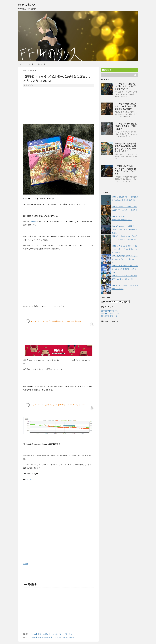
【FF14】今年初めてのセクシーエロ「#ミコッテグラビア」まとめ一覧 (125, 269)
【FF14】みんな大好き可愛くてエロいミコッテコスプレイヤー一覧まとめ (125, 230)
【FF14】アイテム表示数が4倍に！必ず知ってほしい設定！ (126, 126)
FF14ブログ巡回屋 (109, 316)
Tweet (25, 564)
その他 (29, 479)
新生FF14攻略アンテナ (111, 313)
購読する (107, 70)
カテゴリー (106, 302)
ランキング (41, 64)
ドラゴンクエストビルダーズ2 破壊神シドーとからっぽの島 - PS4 (56, 321)
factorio (33, 222)
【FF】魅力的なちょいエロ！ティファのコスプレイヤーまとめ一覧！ (124, 259)
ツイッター (31, 64)
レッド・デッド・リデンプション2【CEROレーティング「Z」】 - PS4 (58, 405)
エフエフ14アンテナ (110, 311)
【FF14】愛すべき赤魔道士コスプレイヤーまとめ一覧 (52, 637)
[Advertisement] (58, 106)
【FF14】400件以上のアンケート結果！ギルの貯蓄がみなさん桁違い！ (125, 106)
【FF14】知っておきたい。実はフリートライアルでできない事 (125, 86)
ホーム (22, 64)
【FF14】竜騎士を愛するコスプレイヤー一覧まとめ (51, 634)
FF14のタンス (27, 5)
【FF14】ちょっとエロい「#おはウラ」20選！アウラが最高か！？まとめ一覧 (124, 249)
